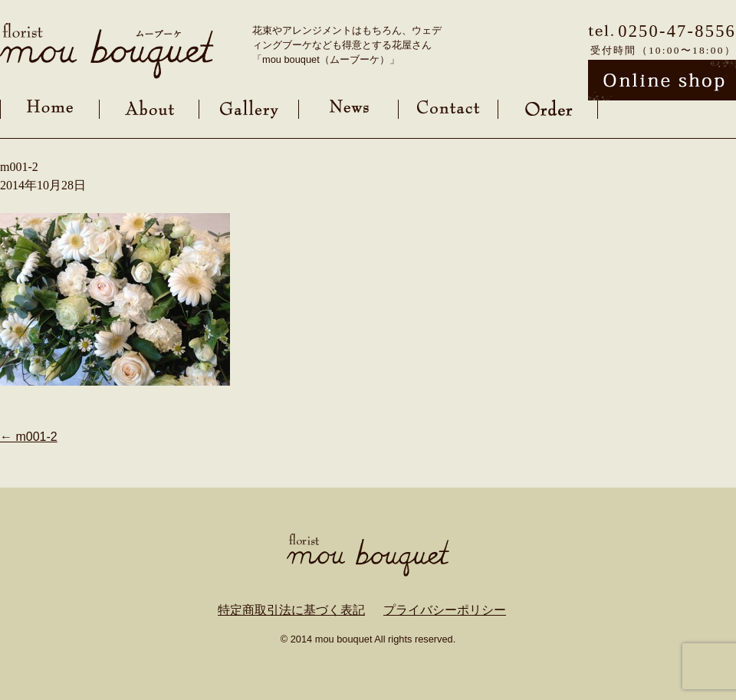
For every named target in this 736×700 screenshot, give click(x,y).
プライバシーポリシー (445, 610)
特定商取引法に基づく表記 (291, 610)
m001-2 (29, 437)
